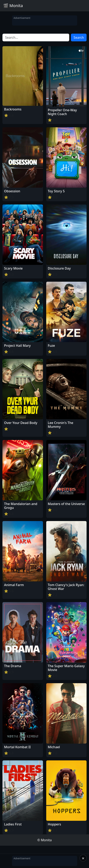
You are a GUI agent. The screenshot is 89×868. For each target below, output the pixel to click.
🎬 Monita (13, 6)
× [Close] (83, 858)
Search (79, 37)
